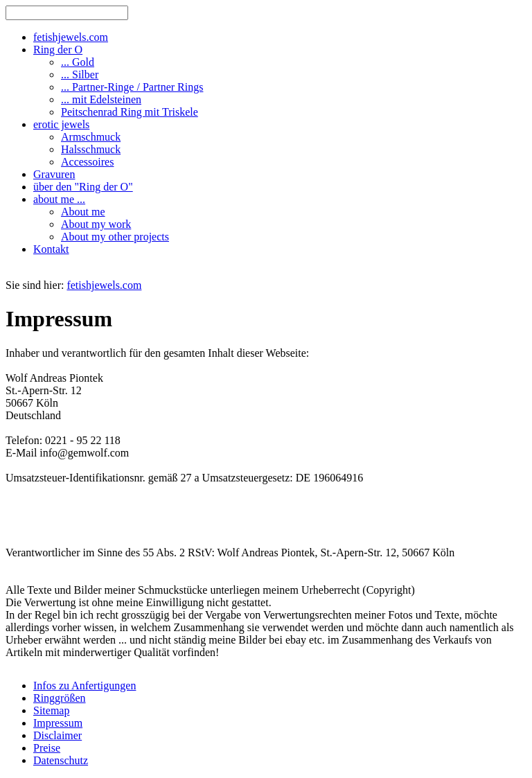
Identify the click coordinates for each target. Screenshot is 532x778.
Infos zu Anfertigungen (85, 686)
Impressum (58, 723)
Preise (47, 748)
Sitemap (51, 710)
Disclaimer (57, 735)
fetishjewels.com (104, 285)
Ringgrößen (60, 698)
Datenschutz (61, 760)
